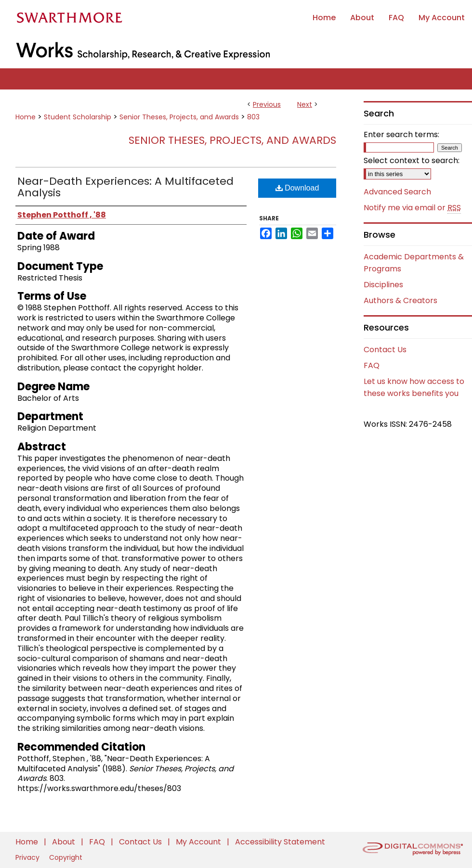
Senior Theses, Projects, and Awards (179, 117)
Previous (267, 104)
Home (26, 117)
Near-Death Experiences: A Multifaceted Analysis (125, 187)
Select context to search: (412, 160)
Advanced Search (397, 192)
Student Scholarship (78, 117)
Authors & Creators (400, 300)
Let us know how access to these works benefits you (414, 387)
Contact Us (385, 350)
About (65, 842)
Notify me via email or (412, 208)
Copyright (66, 857)
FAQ (372, 365)
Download (297, 188)
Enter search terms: (401, 134)
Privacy (28, 857)
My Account (199, 842)
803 (253, 117)
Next (305, 104)
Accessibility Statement (280, 842)
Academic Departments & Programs (414, 263)
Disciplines (383, 285)
